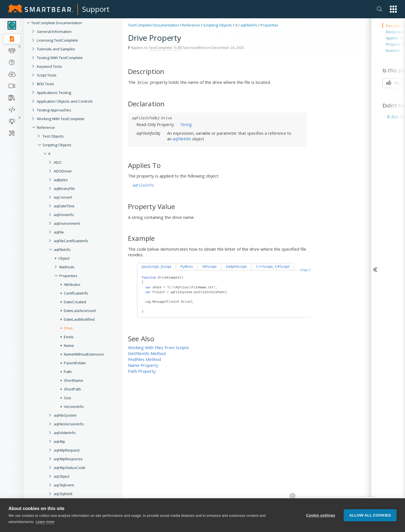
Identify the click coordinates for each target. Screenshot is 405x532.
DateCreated (75, 302)
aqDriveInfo (64, 215)
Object (64, 258)
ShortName (74, 380)
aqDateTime (64, 206)
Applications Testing (54, 93)
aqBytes (61, 180)
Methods (67, 267)
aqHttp (59, 441)
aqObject (62, 476)
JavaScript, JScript (157, 266)
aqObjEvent (64, 485)
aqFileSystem (65, 415)
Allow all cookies (370, 515)
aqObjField (63, 494)
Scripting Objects (57, 145)
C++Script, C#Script (273, 266)
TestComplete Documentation (57, 23)
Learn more (45, 522)
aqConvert (63, 197)
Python (187, 266)
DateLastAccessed (80, 311)
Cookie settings (321, 515)
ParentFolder (75, 363)
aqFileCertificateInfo (71, 241)
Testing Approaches (54, 110)
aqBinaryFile (64, 188)
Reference (46, 127)
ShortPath (72, 389)
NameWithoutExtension (84, 354)
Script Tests (47, 75)
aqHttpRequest (67, 450)
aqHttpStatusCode (70, 468)
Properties (68, 276)
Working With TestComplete (61, 119)
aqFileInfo (62, 250)
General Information (54, 32)
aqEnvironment (67, 223)
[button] (393, 9)
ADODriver (63, 171)
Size (67, 398)
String (186, 124)
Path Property (142, 371)
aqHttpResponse (68, 459)
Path (68, 372)
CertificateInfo (76, 293)
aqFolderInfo (65, 433)
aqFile (59, 232)
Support (96, 9)
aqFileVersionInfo (69, 424)
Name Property (143, 365)
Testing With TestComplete (60, 58)
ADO (58, 162)
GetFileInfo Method (147, 353)
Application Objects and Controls (65, 101)
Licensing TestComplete (57, 40)
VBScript (209, 266)
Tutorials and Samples (56, 49)
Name (69, 345)
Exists (69, 337)
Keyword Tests (49, 66)
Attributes (72, 284)
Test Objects (53, 136)
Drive (68, 328)
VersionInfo (74, 407)
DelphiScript (236, 266)
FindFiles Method (144, 359)
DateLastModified (79, 319)
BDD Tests (46, 84)
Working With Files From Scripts (158, 347)
